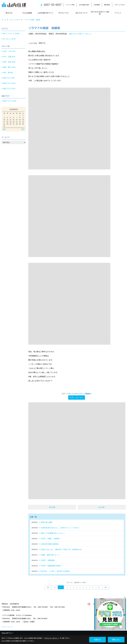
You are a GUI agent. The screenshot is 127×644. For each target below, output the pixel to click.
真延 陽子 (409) (9, 67)
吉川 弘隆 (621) (9, 57)
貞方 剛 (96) (8, 73)
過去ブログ (73, 34)
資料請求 (107, 5)
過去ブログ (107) (9, 89)
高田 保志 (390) (9, 62)
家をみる (9, 13)
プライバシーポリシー (51, 638)
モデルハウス (64, 13)
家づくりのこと (85, 34)
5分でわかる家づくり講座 (100, 13)
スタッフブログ (120, 5)
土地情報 (97, 5)
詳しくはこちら (77, 397)
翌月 (23, 129)
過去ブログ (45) (9, 78)
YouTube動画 (27, 13)
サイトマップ (8, 627)
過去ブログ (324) (9, 83)
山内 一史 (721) (9, 51)
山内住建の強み (84, 5)
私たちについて (82, 13)
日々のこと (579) (9, 39)
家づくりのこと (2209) (11, 34)
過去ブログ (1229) (10, 101)
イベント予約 (70, 5)
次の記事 (102, 507)
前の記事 (52, 507)
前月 (4, 129)
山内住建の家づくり (45, 13)
